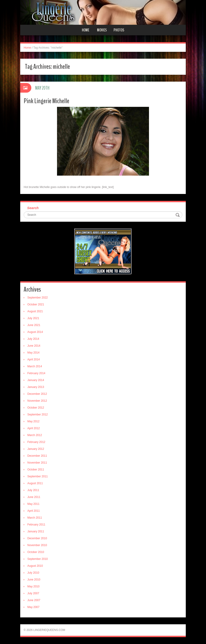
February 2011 (36, 525)
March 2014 (35, 366)
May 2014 (33, 353)
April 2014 (34, 359)
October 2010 (36, 552)
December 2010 (37, 538)
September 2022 (38, 298)
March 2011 (35, 518)
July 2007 (33, 593)
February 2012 (36, 442)
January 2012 (36, 449)
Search (33, 208)
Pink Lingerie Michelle (46, 101)
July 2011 (33, 490)
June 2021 (34, 325)
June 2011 (34, 497)
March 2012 (35, 435)
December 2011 (37, 456)
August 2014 (35, 332)
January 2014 (36, 380)
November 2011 (37, 463)
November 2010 (37, 545)
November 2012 (37, 401)
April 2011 (34, 511)
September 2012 (38, 415)
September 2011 (38, 476)
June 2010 (34, 580)
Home (86, 30)
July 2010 (33, 573)
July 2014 (33, 339)
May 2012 (33, 421)
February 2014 (36, 373)
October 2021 (36, 304)
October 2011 (36, 470)
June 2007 (34, 600)
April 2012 (34, 428)
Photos (119, 30)
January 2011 (36, 531)
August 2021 (35, 311)
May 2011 (33, 504)
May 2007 (33, 607)
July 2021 (33, 318)
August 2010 (35, 566)
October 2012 (36, 408)
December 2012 (37, 394)
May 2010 (33, 586)
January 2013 (36, 387)
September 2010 (38, 559)
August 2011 (35, 483)
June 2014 (34, 346)
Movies (102, 30)
